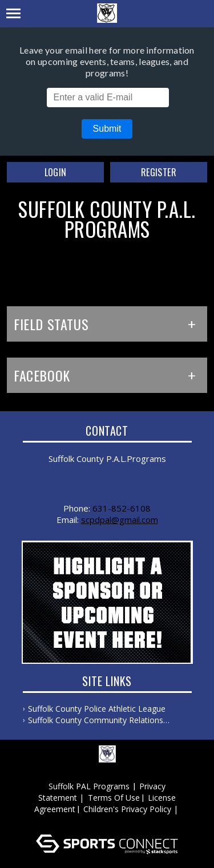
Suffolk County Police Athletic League (97, 709)
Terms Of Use (114, 798)
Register (159, 172)
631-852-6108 (122, 508)
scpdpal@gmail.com (120, 520)
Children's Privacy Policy (127, 809)
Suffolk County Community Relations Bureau (96, 720)
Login (56, 172)
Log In (109, 820)
